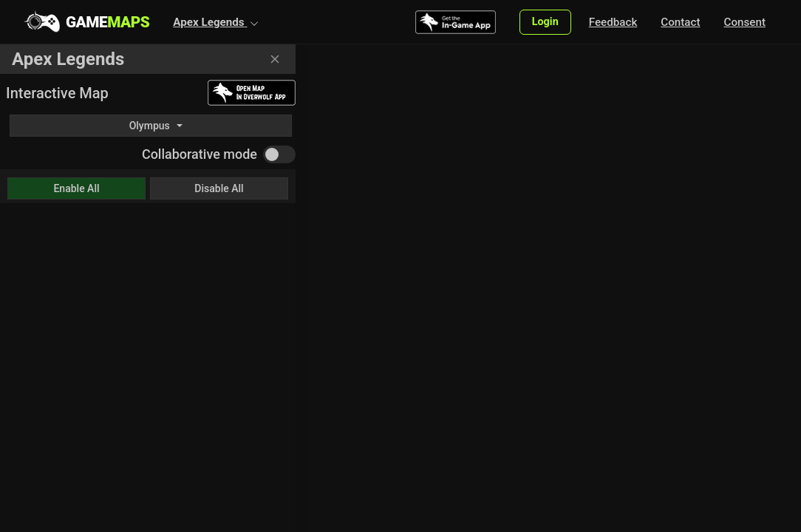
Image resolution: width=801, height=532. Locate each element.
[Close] (275, 59)
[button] (216, 22)
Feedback (613, 22)
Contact (680, 22)
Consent (745, 22)
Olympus (150, 126)
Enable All (76, 188)
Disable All (219, 188)
